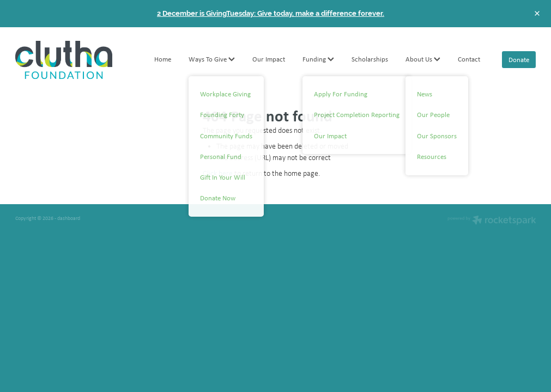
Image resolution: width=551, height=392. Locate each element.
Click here (218, 173)
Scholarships (370, 59)
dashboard (69, 218)
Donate (519, 60)
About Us (423, 59)
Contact (469, 59)
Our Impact (269, 59)
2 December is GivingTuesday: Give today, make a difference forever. (271, 13)
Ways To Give (212, 59)
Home (163, 59)
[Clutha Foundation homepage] (67, 60)
